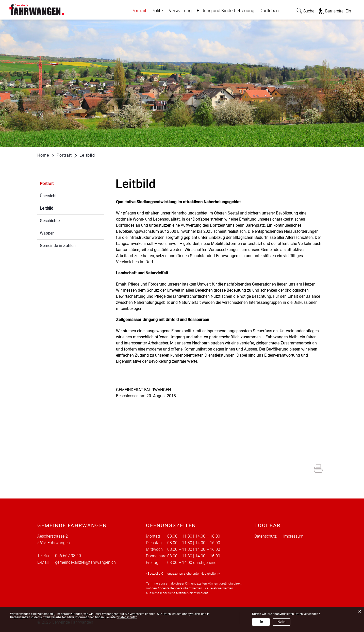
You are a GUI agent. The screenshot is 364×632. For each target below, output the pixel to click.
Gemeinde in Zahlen (58, 246)
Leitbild (59, 208)
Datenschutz (266, 536)
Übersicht (48, 196)
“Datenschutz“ (127, 617)
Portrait (139, 11)
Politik (158, 11)
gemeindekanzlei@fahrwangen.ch (85, 562)
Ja (261, 622)
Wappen (47, 233)
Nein (282, 622)
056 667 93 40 (68, 556)
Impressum (293, 536)
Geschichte (50, 221)
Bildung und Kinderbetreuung (226, 11)
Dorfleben (269, 11)
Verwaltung (180, 11)
